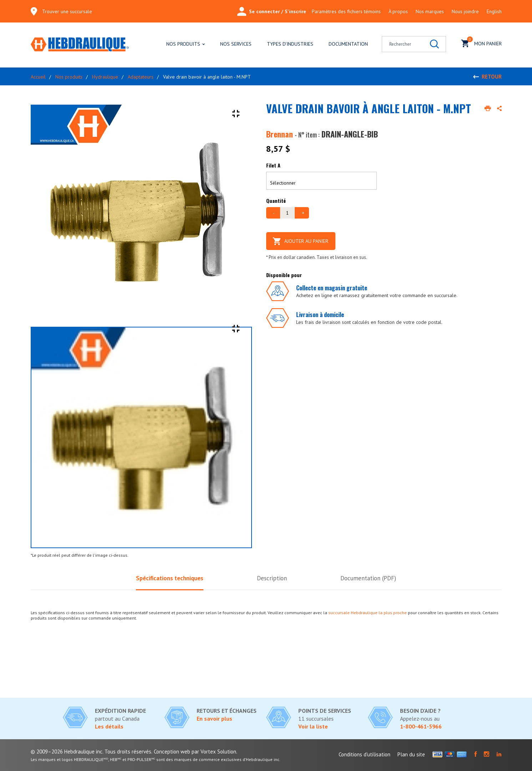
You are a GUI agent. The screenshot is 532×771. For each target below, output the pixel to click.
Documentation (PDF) (368, 578)
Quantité (276, 201)
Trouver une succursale (67, 11)
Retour (492, 77)
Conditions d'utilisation (364, 754)
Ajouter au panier (301, 241)
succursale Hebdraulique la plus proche (368, 613)
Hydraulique (105, 77)
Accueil (38, 77)
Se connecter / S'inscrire (272, 11)
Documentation (348, 44)
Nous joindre (465, 11)
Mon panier (482, 43)
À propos (398, 11)
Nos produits (183, 44)
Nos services (236, 44)
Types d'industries (290, 44)
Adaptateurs (141, 77)
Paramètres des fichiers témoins (346, 11)
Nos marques (430, 11)
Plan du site (411, 754)
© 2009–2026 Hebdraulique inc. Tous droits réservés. (92, 752)
